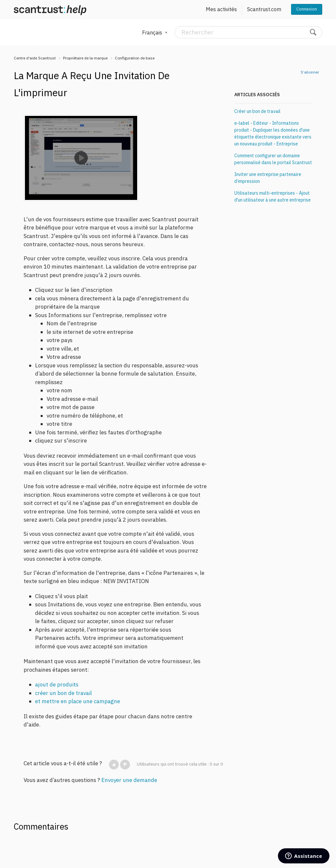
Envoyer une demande (129, 780)
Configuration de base (135, 58)
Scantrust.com (264, 9)
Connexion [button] (307, 9)
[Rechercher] (248, 32)
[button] (114, 765)
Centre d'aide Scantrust (35, 58)
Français (153, 33)
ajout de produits (57, 684)
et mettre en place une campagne (78, 701)
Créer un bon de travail (257, 111)
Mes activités (221, 9)
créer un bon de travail (63, 693)
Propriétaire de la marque (85, 58)
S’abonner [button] (310, 72)
